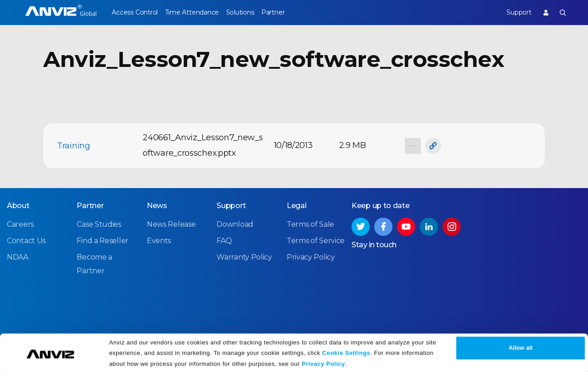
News (157, 205)
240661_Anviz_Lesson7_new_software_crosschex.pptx (203, 145)
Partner (290, 12)
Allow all (521, 346)
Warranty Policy (244, 257)
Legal (297, 205)
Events (159, 240)
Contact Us (26, 240)
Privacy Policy (323, 362)
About (18, 205)
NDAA (18, 257)
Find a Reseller (103, 240)
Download (235, 224)
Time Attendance (197, 12)
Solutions (251, 12)
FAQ (224, 240)
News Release (171, 224)
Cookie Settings (346, 350)
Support (513, 12)
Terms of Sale (310, 224)
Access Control (134, 12)
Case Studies (99, 224)
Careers (20, 224)
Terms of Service (316, 240)
